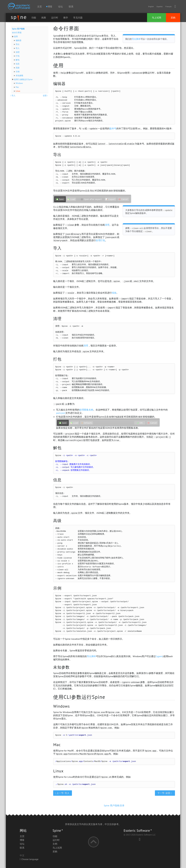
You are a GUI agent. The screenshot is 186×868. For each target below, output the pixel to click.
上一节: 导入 (63, 793)
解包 (18, 60)
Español (160, 6)
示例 (18, 72)
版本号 (113, 128)
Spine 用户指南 (18, 29)
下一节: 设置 (165, 793)
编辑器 (19, 40)
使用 (16, 36)
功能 (34, 18)
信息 (18, 64)
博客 (22, 840)
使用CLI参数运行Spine (23, 79)
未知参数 (19, 76)
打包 (18, 56)
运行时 (55, 18)
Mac (17, 87)
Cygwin (159, 656)
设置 (46, 96)
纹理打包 (100, 240)
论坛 (60, 7)
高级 (18, 68)
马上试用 (157, 18)
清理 (18, 52)
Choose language (29, 859)
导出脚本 (136, 39)
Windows (19, 83)
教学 (66, 18)
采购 (173, 18)
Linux (18, 91)
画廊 (44, 18)
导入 (18, 48)
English (151, 6)
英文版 (92, 824)
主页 (40, 7)
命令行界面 (17, 33)
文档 (55, 844)
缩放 (114, 293)
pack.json (61, 413)
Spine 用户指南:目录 (114, 805)
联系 (71, 7)
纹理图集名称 (86, 410)
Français (168, 6)
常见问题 (78, 18)
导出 (18, 44)
